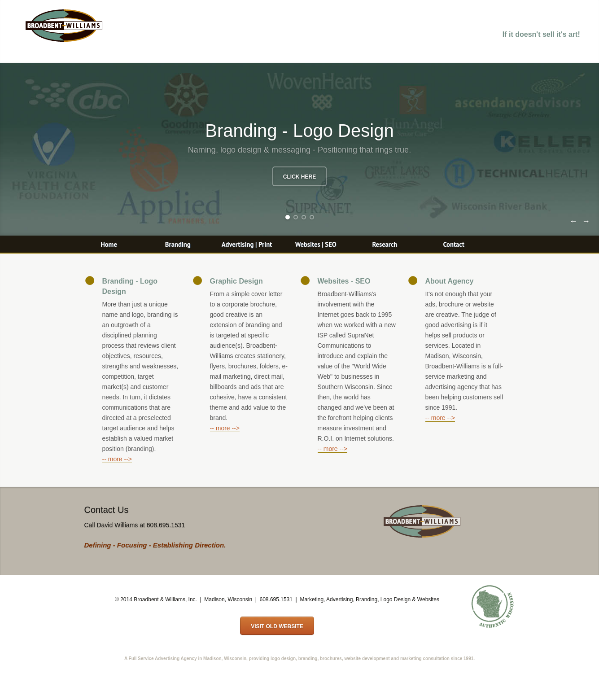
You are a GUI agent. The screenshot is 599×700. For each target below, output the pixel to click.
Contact (453, 244)
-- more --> (117, 459)
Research (385, 244)
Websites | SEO (316, 244)
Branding (178, 244)
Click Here (299, 177)
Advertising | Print (247, 244)
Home (109, 244)
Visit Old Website (277, 626)
